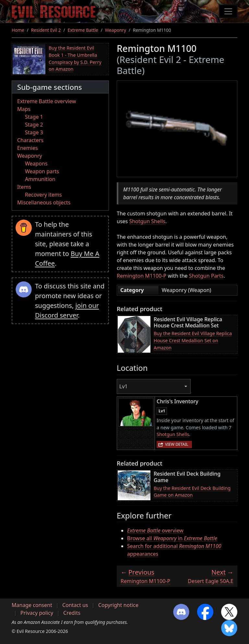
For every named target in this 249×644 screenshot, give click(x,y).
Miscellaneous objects (44, 202)
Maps (24, 109)
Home (18, 30)
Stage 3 (34, 132)
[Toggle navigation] (228, 11)
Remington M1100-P (142, 276)
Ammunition (40, 179)
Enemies (28, 148)
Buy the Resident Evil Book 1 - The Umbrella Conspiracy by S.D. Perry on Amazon (75, 58)
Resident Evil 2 (46, 30)
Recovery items (43, 195)
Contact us (75, 605)
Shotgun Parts (206, 276)
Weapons (36, 164)
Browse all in (172, 538)
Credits (72, 613)
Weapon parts (42, 171)
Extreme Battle (83, 30)
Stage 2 (34, 125)
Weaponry (116, 30)
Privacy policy (37, 613)
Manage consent (32, 605)
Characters (30, 140)
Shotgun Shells (147, 221)
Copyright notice (118, 605)
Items (24, 187)
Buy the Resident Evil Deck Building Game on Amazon (192, 492)
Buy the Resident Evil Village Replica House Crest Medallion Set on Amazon (193, 340)
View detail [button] (177, 444)
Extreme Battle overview (47, 101)
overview (155, 530)
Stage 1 (34, 117)
